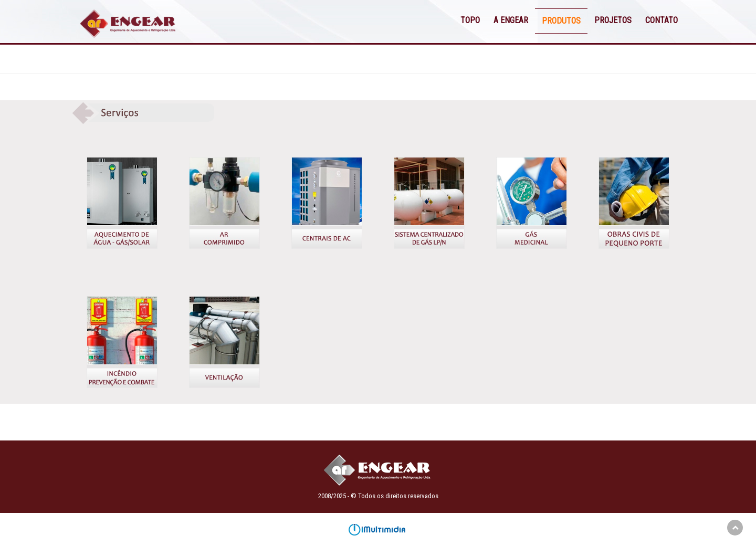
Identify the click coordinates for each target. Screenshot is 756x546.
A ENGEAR (511, 20)
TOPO (470, 20)
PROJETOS (613, 20)
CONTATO (661, 20)
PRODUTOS (561, 21)
